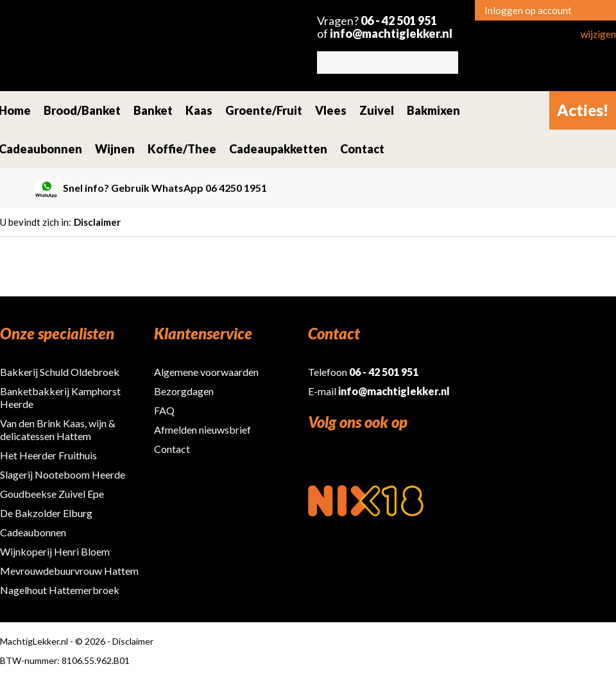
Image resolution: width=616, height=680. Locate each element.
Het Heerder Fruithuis (48, 455)
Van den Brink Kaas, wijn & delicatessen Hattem (58, 429)
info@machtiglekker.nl (391, 33)
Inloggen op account (528, 10)
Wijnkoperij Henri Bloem (55, 551)
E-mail (379, 391)
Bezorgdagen (184, 391)
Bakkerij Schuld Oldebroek (60, 372)
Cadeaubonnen (33, 532)
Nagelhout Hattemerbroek (60, 590)
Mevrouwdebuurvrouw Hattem (69, 571)
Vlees (331, 110)
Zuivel (377, 110)
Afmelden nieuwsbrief (202, 429)
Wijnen (115, 149)
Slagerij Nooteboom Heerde (63, 474)
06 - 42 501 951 (399, 21)
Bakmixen (433, 110)
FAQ (164, 410)
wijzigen (598, 34)
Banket (153, 110)
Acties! (583, 110)
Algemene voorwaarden (206, 372)
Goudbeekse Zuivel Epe (52, 494)
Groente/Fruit (264, 110)
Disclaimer (97, 222)
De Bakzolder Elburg (46, 513)
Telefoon (363, 372)
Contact (362, 149)
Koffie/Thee (182, 149)
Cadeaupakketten (278, 149)
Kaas (199, 110)
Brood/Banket (82, 110)
